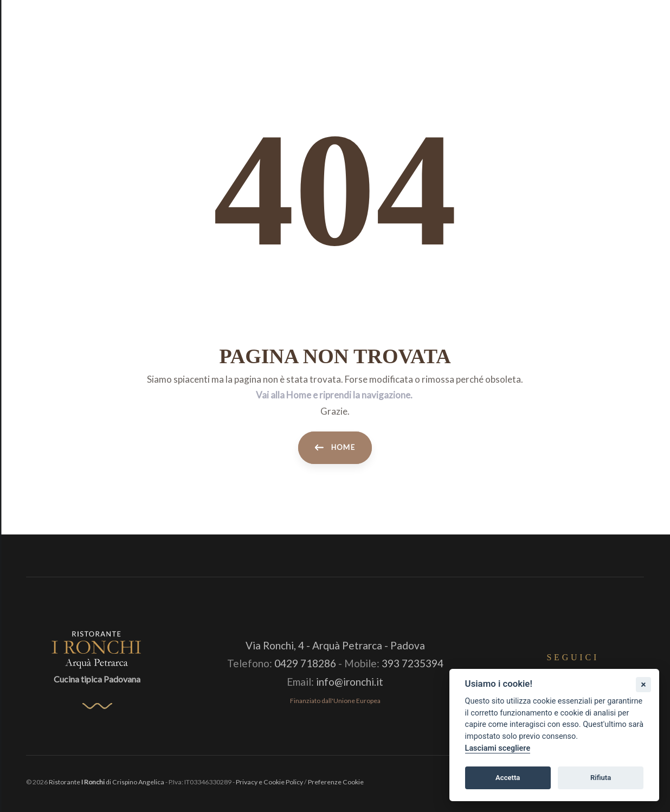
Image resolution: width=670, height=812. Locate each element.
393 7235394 (413, 663)
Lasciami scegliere (498, 748)
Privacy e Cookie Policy (269, 782)
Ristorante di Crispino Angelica (107, 782)
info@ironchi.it (350, 682)
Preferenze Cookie (336, 782)
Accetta (508, 778)
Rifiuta (601, 778)
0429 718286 (305, 663)
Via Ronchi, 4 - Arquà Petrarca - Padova (335, 645)
